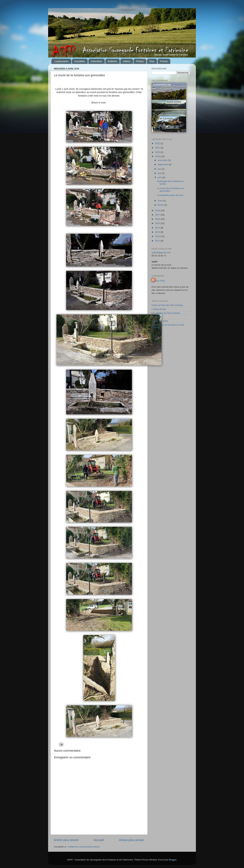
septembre (163, 164)
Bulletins (113, 61)
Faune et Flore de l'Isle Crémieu (167, 305)
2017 (158, 215)
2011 (158, 241)
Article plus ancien (132, 840)
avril (160, 177)
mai (160, 173)
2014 (158, 228)
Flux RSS (160, 281)
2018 (158, 210)
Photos (140, 61)
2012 (158, 236)
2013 (158, 232)
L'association (62, 61)
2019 (158, 156)
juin (160, 169)
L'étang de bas (159, 309)
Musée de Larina (160, 321)
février (161, 205)
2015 (158, 223)
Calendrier (96, 61)
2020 (158, 152)
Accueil (99, 840)
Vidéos (127, 61)
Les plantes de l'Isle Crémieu (166, 313)
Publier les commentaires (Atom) (84, 847)
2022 (158, 143)
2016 (158, 219)
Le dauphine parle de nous (170, 195)
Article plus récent (66, 840)
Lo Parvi (156, 317)
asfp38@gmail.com (161, 253)
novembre (163, 160)
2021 (158, 148)
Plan (152, 61)
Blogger (173, 860)
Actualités (80, 61)
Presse (164, 61)
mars (160, 201)
